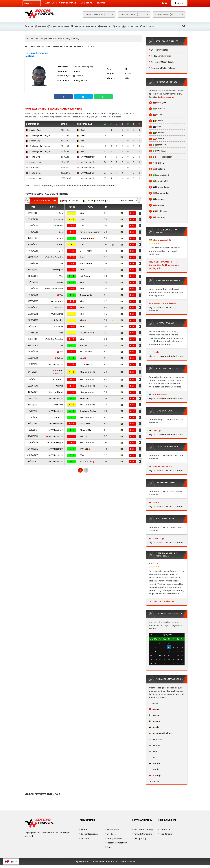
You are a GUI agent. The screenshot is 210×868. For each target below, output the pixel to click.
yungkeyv (157, 217)
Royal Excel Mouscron (90, 232)
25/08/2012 (33, 320)
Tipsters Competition (85, 27)
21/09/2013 (33, 226)
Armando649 (159, 175)
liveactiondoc (159, 193)
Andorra (154, 721)
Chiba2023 (158, 151)
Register (179, 3)
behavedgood (159, 187)
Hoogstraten (87, 238)
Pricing (42, 27)
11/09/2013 (33, 238)
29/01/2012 (33, 358)
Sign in (152, 307)
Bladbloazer (158, 211)
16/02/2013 (33, 308)
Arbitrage (148, 27)
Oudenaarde (86, 295)
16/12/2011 (33, 364)
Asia (153, 757)
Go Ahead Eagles (88, 411)
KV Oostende (57, 301)
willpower (157, 109)
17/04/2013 (33, 263)
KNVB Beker (33, 168)
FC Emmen (58, 380)
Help (118, 27)
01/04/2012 (33, 333)
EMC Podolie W (158, 395)
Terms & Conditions (143, 834)
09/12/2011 (33, 372)
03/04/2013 (33, 276)
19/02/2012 (33, 352)
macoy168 (158, 103)
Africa (154, 703)
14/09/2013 (33, 232)
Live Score (112, 834)
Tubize (60, 282)
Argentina (155, 739)
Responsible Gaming (143, 830)
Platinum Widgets (60, 27)
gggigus (156, 205)
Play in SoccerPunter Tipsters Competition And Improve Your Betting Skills (164, 265)
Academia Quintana (161, 466)
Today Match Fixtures (161, 56)
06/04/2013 (33, 270)
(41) (128, 201)
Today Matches (114, 838)
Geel (81, 130)
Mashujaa (156, 431)
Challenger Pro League (38, 135)
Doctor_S (157, 169)
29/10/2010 (33, 436)
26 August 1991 (80, 80)
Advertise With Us (68, 3)
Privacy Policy (140, 838)
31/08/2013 (33, 245)
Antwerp (59, 245)
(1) (70, 201)
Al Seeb (155, 502)
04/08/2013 (33, 257)
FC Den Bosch (86, 364)
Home (30, 27)
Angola (154, 727)
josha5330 (157, 145)
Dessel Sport (86, 251)
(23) (98, 201)
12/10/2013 (33, 213)
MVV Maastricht (86, 157)
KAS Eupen (58, 226)
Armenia (155, 745)
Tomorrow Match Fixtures (163, 68)
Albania (154, 709)
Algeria (154, 715)
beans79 (157, 139)
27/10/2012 (33, 314)
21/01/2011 (33, 411)
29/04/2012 (33, 326)
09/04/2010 (33, 455)
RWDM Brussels (87, 333)
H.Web (154, 563)
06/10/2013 (33, 219)
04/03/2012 (33, 345)
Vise (81, 141)
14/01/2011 (33, 417)
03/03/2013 (33, 301)
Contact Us (86, 3)
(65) (44, 201)
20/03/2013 (33, 282)
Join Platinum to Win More (162, 601)
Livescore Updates (160, 50)
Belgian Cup (33, 130)
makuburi (157, 199)
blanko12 (157, 163)
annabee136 (158, 181)
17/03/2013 (33, 289)
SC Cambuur (87, 461)
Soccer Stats (113, 830)
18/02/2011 (33, 405)
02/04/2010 (33, 461)
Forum (110, 847)
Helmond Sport (56, 392)
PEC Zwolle (85, 424)
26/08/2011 (33, 386)
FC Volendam (57, 417)
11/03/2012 (33, 339)
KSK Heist (84, 345)
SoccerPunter (33, 38)
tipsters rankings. (166, 97)
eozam (156, 121)
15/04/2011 (33, 392)
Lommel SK (58, 219)
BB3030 (156, 115)
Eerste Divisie (34, 157)
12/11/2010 (33, 430)
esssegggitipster (160, 157)
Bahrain (154, 781)
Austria (154, 769)
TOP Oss (85, 449)
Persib (154, 352)
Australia (155, 763)
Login (165, 3)
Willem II (59, 386)
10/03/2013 (33, 295)
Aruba (154, 751)
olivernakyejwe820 (160, 240)
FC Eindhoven (57, 405)
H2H (132, 213)
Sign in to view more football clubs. (166, 356)
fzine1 (155, 127)
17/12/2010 (33, 424)
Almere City (86, 430)
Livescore (106, 27)
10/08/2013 (33, 251)
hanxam (157, 133)
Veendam (85, 398)
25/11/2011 (33, 380)
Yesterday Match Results (163, 62)
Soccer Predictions (90, 834)
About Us (50, 3)
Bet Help (85, 838)
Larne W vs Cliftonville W (164, 303)
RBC (82, 455)
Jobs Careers (166, 834)
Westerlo (59, 308)
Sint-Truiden (86, 263)
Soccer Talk (132, 27)
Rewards (101, 3)
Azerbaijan (156, 775)
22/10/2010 (33, 443)
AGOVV (83, 436)
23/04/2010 (33, 449)
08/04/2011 (33, 398)
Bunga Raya (157, 538)
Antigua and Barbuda (161, 733)
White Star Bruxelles (54, 257)
